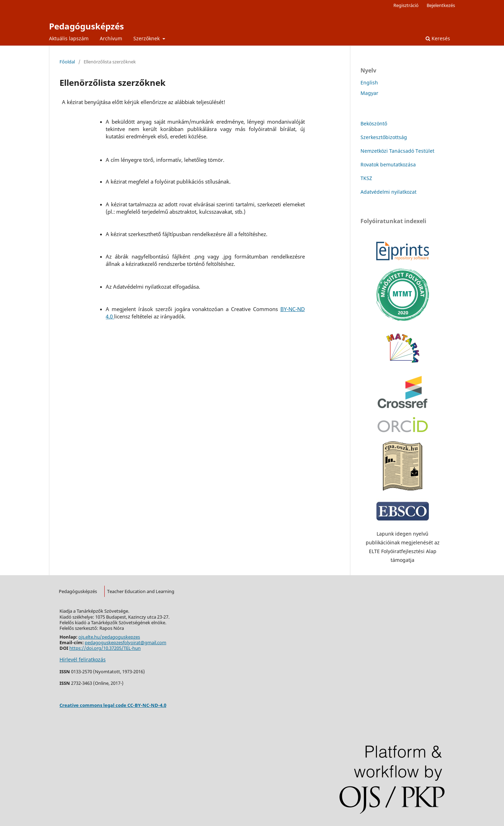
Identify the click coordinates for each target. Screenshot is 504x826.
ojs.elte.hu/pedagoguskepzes (109, 637)
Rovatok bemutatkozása (388, 164)
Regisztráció (406, 5)
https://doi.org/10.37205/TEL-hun (105, 648)
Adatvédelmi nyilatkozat (388, 192)
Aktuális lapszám (69, 38)
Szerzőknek (147, 38)
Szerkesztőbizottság (384, 137)
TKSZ (366, 178)
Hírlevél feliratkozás (83, 659)
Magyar (369, 93)
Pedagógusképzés (86, 26)
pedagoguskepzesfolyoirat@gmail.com (125, 642)
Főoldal (67, 62)
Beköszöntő (374, 123)
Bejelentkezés (441, 5)
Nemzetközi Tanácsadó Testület (397, 151)
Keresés (438, 38)
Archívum (111, 38)
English (369, 82)
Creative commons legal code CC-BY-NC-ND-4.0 (113, 705)
